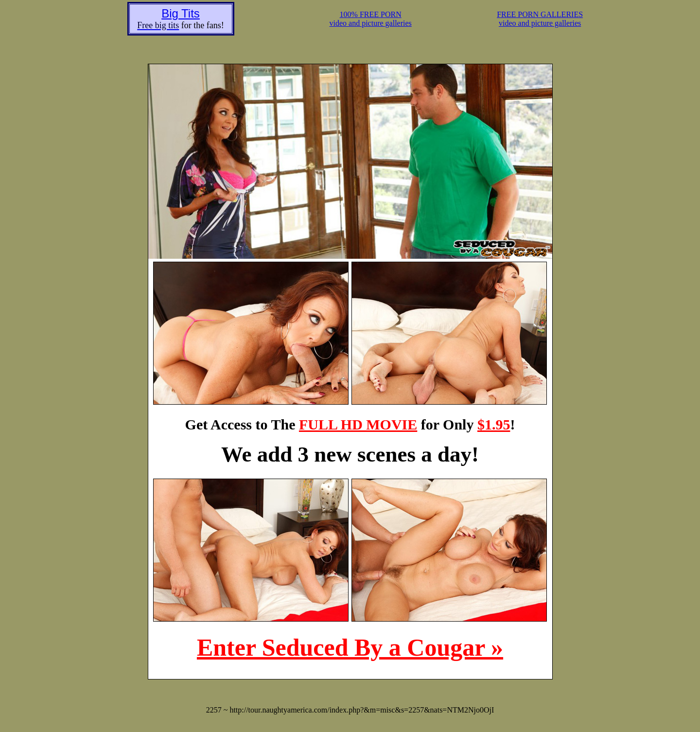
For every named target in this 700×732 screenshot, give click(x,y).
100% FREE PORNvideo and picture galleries (371, 19)
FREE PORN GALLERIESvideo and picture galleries (540, 19)
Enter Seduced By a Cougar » (350, 647)
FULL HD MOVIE (358, 424)
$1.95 (494, 424)
